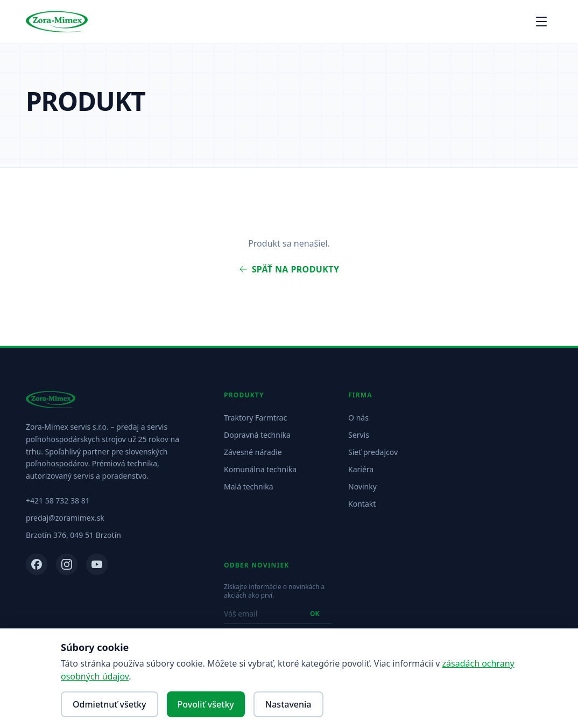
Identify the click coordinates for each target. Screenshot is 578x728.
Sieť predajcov (373, 452)
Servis (359, 435)
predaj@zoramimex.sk (65, 518)
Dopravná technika (257, 435)
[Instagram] (67, 564)
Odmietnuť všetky (110, 704)
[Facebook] (37, 564)
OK (315, 614)
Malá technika (249, 486)
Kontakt (362, 504)
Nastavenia (288, 704)
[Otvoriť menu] (541, 22)
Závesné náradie (253, 452)
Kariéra (361, 469)
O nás (358, 418)
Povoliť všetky (206, 704)
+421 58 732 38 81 (58, 500)
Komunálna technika (260, 469)
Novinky (362, 486)
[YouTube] (97, 564)
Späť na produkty (289, 269)
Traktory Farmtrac (255, 418)
